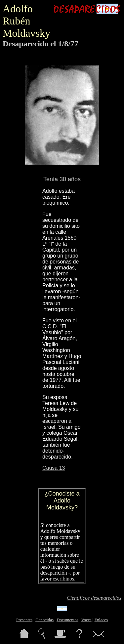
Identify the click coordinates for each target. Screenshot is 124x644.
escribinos (63, 579)
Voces (86, 620)
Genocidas (44, 620)
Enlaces (101, 620)
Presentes (24, 620)
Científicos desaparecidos (94, 598)
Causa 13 (54, 468)
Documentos (67, 620)
